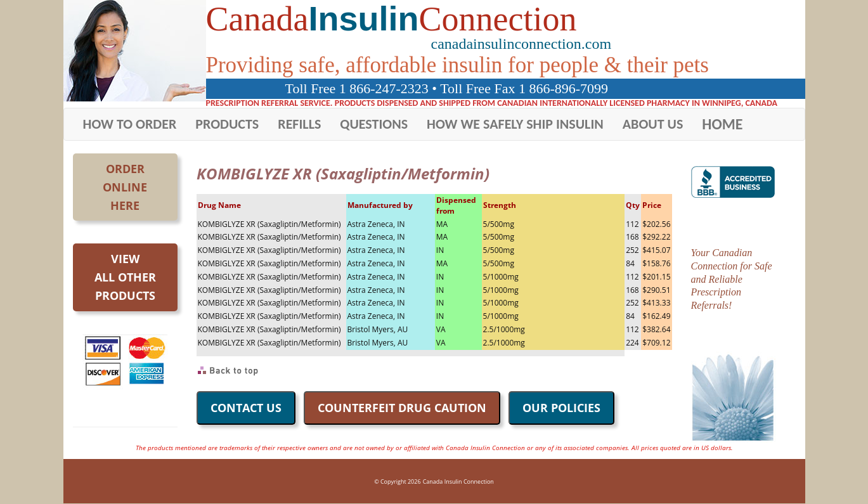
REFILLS (299, 124)
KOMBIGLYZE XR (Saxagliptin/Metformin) (269, 224)
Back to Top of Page (229, 371)
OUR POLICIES (561, 408)
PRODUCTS (227, 124)
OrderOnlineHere (125, 187)
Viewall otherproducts (125, 277)
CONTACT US (246, 408)
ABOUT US (653, 124)
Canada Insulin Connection (458, 481)
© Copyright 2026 (397, 481)
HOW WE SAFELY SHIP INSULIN (515, 124)
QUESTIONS (374, 124)
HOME (722, 124)
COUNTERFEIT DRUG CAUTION (402, 408)
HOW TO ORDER (130, 124)
